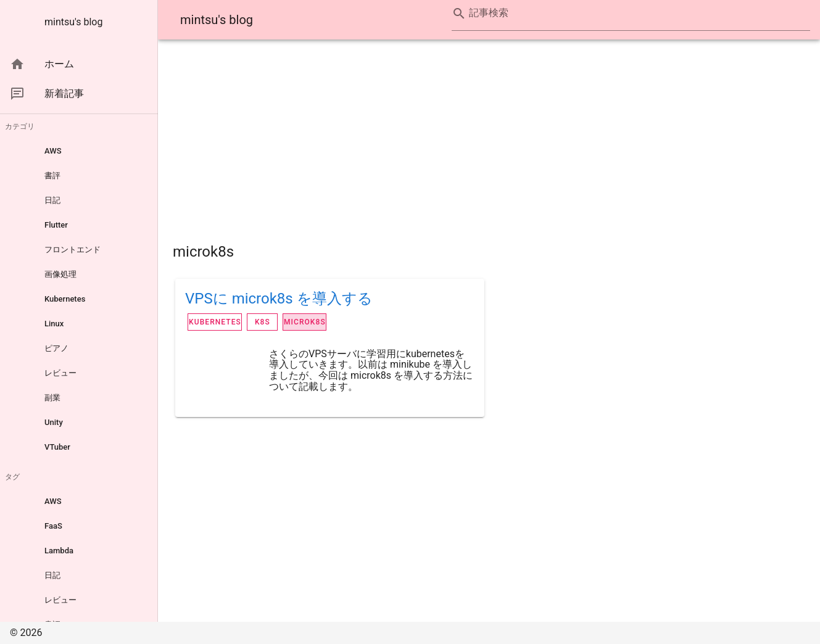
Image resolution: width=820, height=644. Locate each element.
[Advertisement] (489, 141)
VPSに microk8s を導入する (279, 299)
